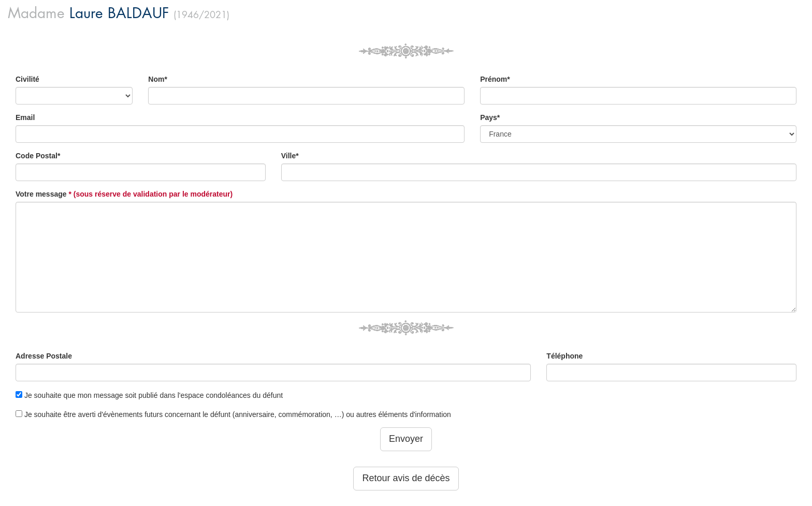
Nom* (158, 79)
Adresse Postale (44, 356)
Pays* (490, 117)
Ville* (290, 156)
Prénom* (495, 79)
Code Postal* (38, 156)
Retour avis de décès (406, 478)
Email (25, 117)
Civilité (27, 79)
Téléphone (564, 356)
